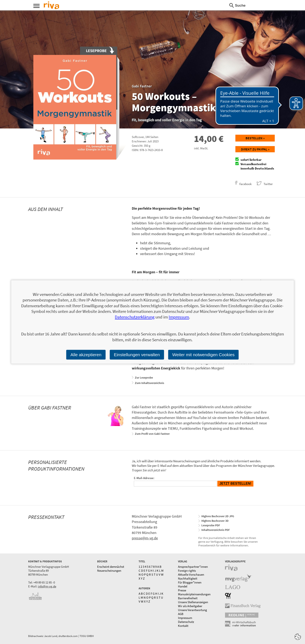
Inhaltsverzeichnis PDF (216, 530)
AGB (181, 614)
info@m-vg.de (47, 586)
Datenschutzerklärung (135, 317)
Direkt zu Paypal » (255, 149)
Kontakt (183, 626)
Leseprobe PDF (211, 525)
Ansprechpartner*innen (193, 567)
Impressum (185, 618)
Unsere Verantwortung (192, 610)
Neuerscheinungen (109, 571)
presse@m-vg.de (145, 538)
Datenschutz (186, 622)
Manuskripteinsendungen (194, 594)
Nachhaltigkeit (188, 578)
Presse (182, 590)
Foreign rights (187, 571)
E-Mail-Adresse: (144, 478)
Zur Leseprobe (144, 378)
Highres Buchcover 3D (215, 521)
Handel (183, 586)
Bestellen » (255, 138)
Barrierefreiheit (188, 598)
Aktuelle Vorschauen (191, 574)
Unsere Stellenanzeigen (193, 602)
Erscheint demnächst (111, 567)
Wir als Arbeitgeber (190, 606)
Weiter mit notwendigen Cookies (203, 355)
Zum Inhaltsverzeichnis (149, 383)
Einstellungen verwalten (137, 355)
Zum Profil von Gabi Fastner (152, 434)
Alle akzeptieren (86, 355)
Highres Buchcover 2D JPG (218, 516)
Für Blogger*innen (190, 582)
